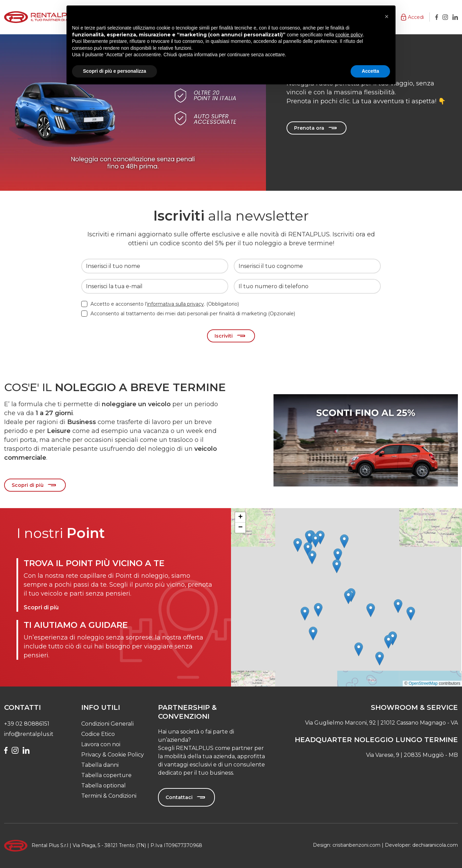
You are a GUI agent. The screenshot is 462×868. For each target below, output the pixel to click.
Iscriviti (224, 336)
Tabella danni (100, 765)
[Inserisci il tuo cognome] (307, 266)
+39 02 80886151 (27, 724)
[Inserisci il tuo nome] (155, 266)
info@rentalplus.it (29, 734)
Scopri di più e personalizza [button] (114, 71)
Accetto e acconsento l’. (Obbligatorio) (165, 304)
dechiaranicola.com (435, 845)
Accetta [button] (370, 71)
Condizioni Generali (107, 724)
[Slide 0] (366, 385)
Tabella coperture (106, 775)
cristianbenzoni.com (356, 845)
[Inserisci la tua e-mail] (155, 286)
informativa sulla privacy (175, 304)
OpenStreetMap (423, 683)
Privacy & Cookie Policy (113, 755)
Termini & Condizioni (109, 796)
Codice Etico (98, 734)
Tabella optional (104, 785)
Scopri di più (28, 485)
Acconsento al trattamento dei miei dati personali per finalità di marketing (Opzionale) (193, 314)
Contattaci (179, 797)
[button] (412, 17)
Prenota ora (309, 128)
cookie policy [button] (349, 35)
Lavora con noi (101, 744)
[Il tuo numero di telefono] (307, 286)
